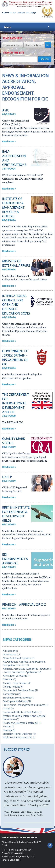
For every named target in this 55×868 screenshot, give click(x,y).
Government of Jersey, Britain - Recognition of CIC (15, 357)
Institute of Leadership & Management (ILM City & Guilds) (13, 207)
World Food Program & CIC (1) (19, 737)
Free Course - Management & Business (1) (26, 705)
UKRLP (7, 477)
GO (48, 45)
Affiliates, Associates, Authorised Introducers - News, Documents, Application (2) (27, 670)
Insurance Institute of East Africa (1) (22, 712)
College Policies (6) (13, 687)
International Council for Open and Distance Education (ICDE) (16, 304)
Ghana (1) (8, 708)
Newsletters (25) (12, 654)
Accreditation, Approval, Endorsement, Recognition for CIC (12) (24, 663)
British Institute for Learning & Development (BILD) (16, 514)
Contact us (9, 13)
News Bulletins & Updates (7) (19, 658)
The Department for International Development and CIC (16, 403)
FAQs (33, 13)
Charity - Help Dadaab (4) (17, 683)
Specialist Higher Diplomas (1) (19, 734)
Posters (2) (9, 726)
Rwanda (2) (9, 730)
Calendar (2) (10, 679)
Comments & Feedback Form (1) (20, 690)
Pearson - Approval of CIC (24, 604)
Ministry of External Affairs (16, 263)
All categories (10, 651)
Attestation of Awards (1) (17, 676)
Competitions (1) (12, 694)
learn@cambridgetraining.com (19, 856)
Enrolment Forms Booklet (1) (19, 698)
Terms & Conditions (11, 860)
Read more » (9, 141)
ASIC (6, 110)
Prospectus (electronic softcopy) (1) (22, 723)
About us (23, 13)
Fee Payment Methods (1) (17, 701)
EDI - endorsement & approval (15, 559)
